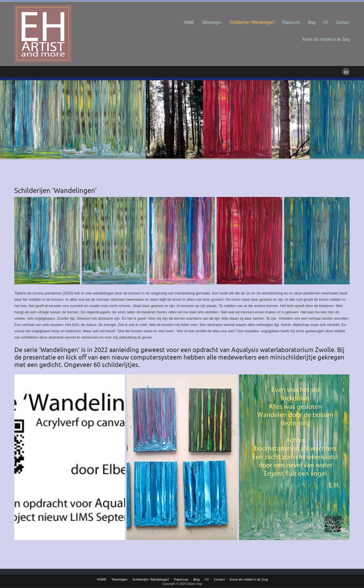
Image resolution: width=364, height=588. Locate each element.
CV (326, 22)
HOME (189, 22)
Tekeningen (212, 22)
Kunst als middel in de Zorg (326, 39)
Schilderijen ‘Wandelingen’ (252, 22)
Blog (312, 22)
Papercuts (291, 22)
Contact (343, 22)
